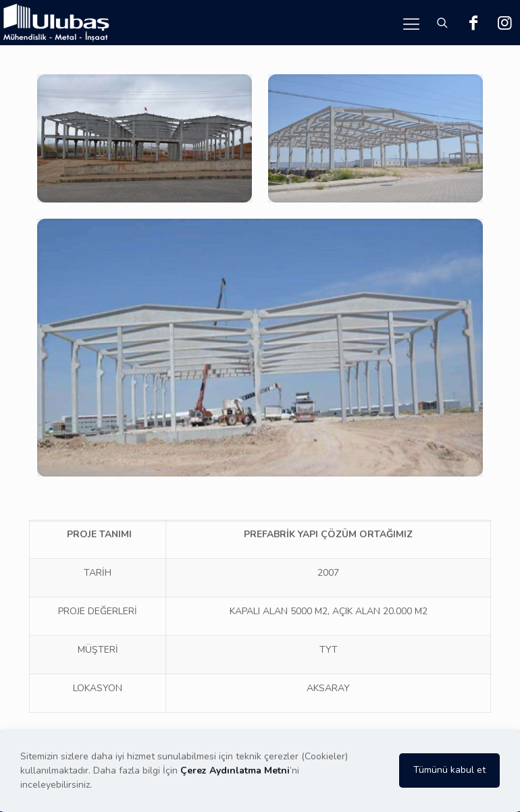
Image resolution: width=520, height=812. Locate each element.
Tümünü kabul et (449, 770)
